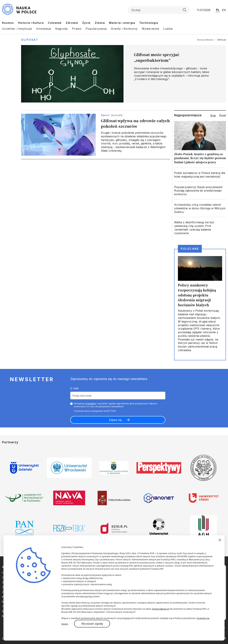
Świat (105, 115)
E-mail (74, 388)
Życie (86, 23)
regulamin (91, 403)
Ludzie (168, 29)
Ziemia (100, 23)
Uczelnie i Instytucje (17, 29)
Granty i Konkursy (124, 29)
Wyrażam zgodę (92, 624)
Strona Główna (205, 40)
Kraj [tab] (213, 115)
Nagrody (62, 29)
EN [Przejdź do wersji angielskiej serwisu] (224, 10)
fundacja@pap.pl (160, 609)
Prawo (77, 29)
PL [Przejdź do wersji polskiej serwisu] (218, 10)
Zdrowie (72, 23)
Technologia (149, 23)
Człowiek (55, 23)
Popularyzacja (96, 29)
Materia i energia (122, 23)
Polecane (190, 249)
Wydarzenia (150, 29)
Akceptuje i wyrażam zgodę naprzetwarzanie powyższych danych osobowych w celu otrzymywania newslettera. (115, 405)
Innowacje (44, 29)
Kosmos (8, 23)
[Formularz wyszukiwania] (159, 10)
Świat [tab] (222, 115)
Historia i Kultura (31, 23)
